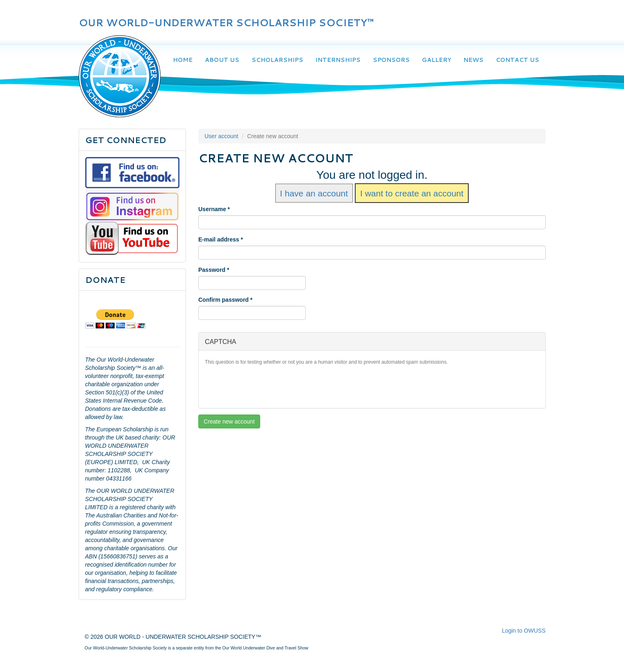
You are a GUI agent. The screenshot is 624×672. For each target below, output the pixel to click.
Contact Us (517, 60)
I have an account (314, 193)
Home (183, 60)
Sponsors (391, 60)
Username (214, 209)
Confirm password (225, 300)
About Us (222, 60)
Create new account (229, 421)
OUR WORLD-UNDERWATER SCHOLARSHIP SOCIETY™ (226, 23)
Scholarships (277, 60)
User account (221, 136)
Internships (338, 60)
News (473, 60)
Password (214, 270)
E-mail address (221, 239)
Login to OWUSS (524, 631)
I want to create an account (412, 193)
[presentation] (267, 386)
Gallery (437, 60)
